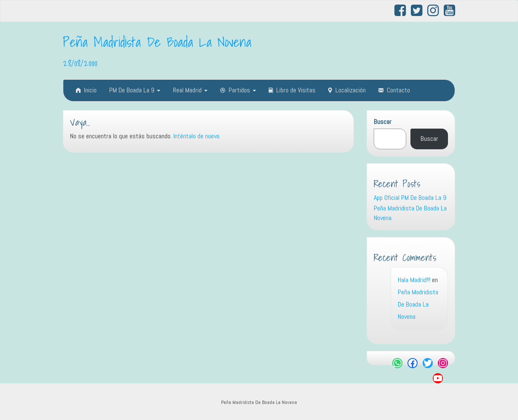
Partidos (238, 90)
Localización (347, 90)
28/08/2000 (80, 63)
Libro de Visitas (292, 90)
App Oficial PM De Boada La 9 (410, 198)
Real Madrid (190, 90)
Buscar (383, 122)
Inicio (86, 90)
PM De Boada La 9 (135, 90)
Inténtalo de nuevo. (197, 136)
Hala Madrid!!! (414, 280)
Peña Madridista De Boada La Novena (157, 42)
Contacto (394, 90)
